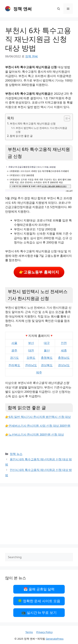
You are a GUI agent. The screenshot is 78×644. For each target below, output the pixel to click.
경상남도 (64, 365)
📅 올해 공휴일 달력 (39, 589)
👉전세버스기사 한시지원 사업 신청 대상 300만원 (38, 426)
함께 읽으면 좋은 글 (21, 136)
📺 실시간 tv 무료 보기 (39, 613)
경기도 (14, 358)
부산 (31, 343)
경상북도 (47, 365)
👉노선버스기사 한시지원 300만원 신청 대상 (35, 434)
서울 (14, 343)
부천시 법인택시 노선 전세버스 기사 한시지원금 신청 (41, 130)
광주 (14, 350)
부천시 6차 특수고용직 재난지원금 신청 (33, 123)
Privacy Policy (44, 632)
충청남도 (64, 358)
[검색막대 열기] (59, 9)
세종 (64, 350)
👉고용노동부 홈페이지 (39, 272)
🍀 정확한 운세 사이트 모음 (39, 601)
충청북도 (47, 358)
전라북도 (14, 365)
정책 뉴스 (16, 454)
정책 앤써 (23, 9)
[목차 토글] (65, 118)
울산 (47, 350)
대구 (47, 343)
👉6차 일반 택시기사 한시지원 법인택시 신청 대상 (38, 417)
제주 (39, 372)
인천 (64, 343)
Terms (29, 632)
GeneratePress (55, 639)
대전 (31, 350)
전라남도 (31, 365)
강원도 (31, 358)
